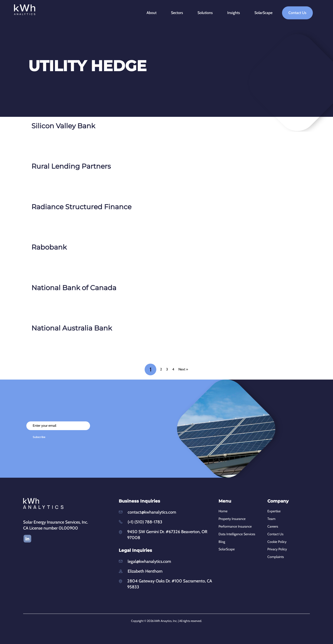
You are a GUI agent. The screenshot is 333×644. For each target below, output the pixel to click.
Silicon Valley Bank (63, 126)
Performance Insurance (235, 526)
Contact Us (297, 13)
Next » (183, 369)
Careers (273, 526)
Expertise (274, 511)
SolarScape (263, 13)
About (154, 13)
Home (223, 511)
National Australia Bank (72, 328)
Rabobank (49, 247)
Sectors (180, 13)
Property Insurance (232, 519)
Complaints (276, 557)
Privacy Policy (277, 549)
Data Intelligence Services (237, 534)
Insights (236, 13)
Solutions (208, 13)
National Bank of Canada (74, 288)
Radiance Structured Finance (81, 207)
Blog (222, 542)
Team (271, 519)
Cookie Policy (277, 542)
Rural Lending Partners (71, 166)
